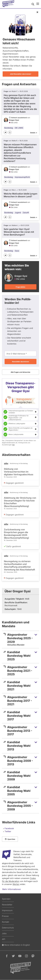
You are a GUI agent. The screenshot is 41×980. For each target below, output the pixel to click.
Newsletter (7, 905)
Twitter (8, 831)
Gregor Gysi (14, 120)
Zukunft (26, 213)
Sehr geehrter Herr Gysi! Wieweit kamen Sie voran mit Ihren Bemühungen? (19, 232)
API (4, 939)
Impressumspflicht (22, 177)
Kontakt (6, 922)
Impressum (7, 910)
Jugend (18, 213)
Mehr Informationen (12, 889)
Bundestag (9, 128)
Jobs (4, 933)
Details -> (34, 133)
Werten (16, 884)
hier (13, 445)
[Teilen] (5, 132)
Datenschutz (8, 928)
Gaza (17, 251)
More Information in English (16, 945)
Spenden (6, 899)
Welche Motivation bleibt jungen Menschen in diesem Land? (20, 195)
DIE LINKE (19, 128)
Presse (5, 916)
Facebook (9, 828)
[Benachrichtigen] (10, 133)
